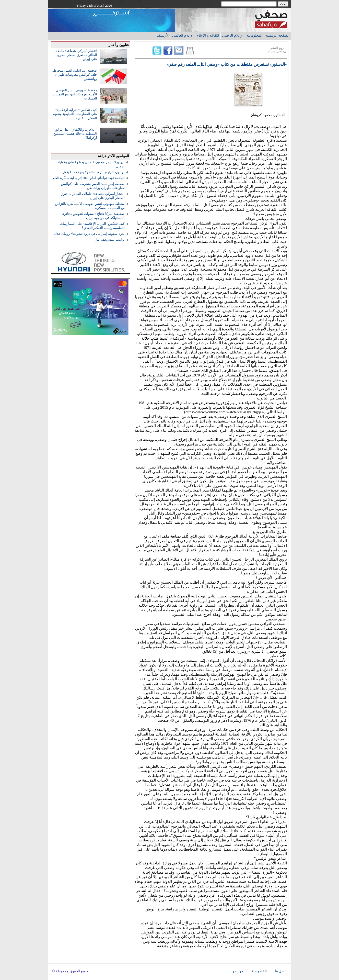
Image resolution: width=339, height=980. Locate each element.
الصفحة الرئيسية (277, 35)
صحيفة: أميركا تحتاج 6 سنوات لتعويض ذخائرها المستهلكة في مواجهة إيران (93, 216)
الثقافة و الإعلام (208, 35)
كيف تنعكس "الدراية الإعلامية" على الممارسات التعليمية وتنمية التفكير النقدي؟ (75, 114)
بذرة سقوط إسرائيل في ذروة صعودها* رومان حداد (89, 234)
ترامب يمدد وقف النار (110, 240)
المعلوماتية (254, 35)
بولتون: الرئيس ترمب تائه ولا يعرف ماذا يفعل (93, 172)
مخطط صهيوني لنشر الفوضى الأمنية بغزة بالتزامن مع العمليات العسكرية (75, 94)
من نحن (237, 971)
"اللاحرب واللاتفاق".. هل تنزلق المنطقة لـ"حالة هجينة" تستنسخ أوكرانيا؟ (75, 134)
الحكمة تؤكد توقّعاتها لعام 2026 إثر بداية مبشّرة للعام (89, 178)
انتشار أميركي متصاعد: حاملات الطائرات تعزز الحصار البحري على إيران (76, 55)
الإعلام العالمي (183, 35)
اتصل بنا (281, 971)
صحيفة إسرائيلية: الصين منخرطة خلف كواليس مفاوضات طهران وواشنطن (75, 75)
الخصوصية (259, 971)
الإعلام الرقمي (233, 35)
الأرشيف (163, 35)
